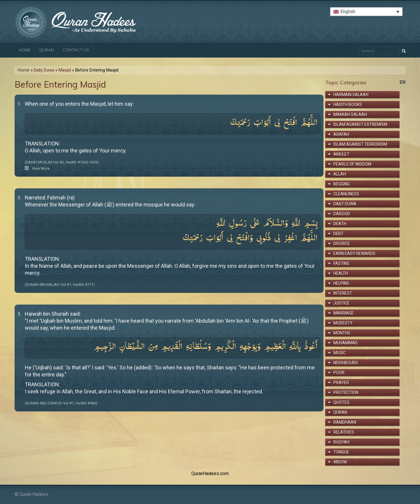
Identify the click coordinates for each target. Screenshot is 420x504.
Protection (346, 392)
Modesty (343, 323)
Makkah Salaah (350, 114)
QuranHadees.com (210, 473)
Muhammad (345, 343)
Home (25, 50)
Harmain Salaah (351, 95)
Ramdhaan (345, 422)
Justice (341, 303)
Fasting (341, 263)
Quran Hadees (34, 494)
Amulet (341, 154)
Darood (342, 214)
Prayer (341, 383)
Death (340, 224)
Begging (342, 184)
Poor (339, 373)
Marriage (344, 313)
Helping (341, 283)
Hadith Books (348, 105)
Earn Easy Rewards (354, 253)
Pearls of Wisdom (352, 164)
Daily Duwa (44, 70)
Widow (340, 462)
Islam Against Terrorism (360, 144)
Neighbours (346, 363)
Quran (47, 50)
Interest (343, 293)
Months (342, 333)
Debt (338, 234)
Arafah (341, 134)
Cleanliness (346, 194)
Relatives (344, 432)
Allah (340, 174)
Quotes (341, 402)
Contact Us (76, 50)
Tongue (341, 452)
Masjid (65, 70)
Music (339, 353)
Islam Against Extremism (360, 124)
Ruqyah (341, 442)
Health (341, 273)
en (402, 82)
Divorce (342, 244)
